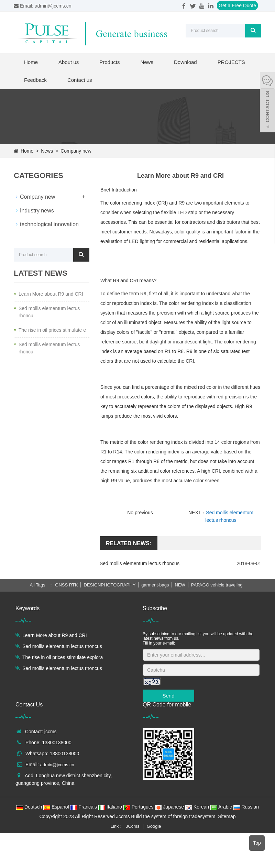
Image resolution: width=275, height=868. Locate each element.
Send (168, 696)
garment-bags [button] (155, 585)
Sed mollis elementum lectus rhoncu (49, 312)
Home (31, 62)
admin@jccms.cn (57, 765)
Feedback (35, 80)
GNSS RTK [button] (66, 585)
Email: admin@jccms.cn (42, 6)
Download (185, 62)
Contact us (80, 80)
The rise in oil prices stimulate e (52, 330)
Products (109, 62)
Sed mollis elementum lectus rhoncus (140, 563)
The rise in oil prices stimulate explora (63, 657)
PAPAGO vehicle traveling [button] (217, 585)
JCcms (133, 826)
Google (154, 826)
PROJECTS (231, 62)
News (147, 62)
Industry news (37, 211)
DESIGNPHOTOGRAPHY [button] (110, 585)
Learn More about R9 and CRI (51, 294)
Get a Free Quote (237, 6)
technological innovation (49, 224)
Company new (75, 151)
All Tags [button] (37, 585)
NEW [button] (180, 585)
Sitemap (227, 816)
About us (69, 62)
